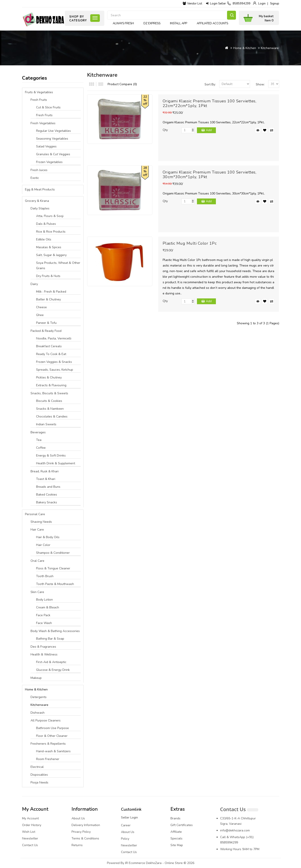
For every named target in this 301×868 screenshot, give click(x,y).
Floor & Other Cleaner (52, 736)
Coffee (41, 448)
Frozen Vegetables (49, 162)
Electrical (37, 767)
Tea (39, 440)
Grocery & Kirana (37, 201)
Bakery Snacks (47, 502)
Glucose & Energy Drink (53, 670)
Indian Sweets (46, 424)
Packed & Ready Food (46, 331)
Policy (125, 839)
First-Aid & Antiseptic (51, 662)
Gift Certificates (182, 825)
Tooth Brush (45, 576)
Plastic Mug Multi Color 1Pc (190, 243)
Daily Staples (40, 208)
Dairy (34, 284)
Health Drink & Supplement (56, 463)
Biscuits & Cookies (49, 401)
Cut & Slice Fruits (48, 107)
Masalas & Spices (49, 247)
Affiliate (176, 832)
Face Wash (44, 623)
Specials (176, 838)
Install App (179, 23)
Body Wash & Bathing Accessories (55, 631)
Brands (175, 818)
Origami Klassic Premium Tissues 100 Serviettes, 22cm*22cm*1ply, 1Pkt (210, 103)
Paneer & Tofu (46, 323)
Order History (32, 825)
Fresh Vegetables (43, 123)
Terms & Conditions (85, 838)
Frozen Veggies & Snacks (54, 362)
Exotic (35, 178)
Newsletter (30, 838)
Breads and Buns (48, 487)
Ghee (40, 315)
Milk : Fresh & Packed (51, 292)
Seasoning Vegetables (52, 139)
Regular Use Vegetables (53, 131)
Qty (165, 130)
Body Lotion (44, 600)
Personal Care (35, 514)
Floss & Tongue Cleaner (53, 568)
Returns (77, 845)
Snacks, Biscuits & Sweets (49, 393)
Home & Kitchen (245, 48)
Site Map (177, 845)
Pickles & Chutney (49, 377)
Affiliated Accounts (212, 23)
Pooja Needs (39, 782)
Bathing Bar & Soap (50, 639)
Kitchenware (270, 48)
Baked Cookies (47, 495)
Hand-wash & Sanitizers (53, 751)
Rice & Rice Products (51, 232)
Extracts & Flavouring (51, 385)
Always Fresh (123, 23)
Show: (260, 84)
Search (231, 15)
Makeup (36, 678)
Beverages (38, 432)
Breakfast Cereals (49, 346)
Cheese (41, 307)
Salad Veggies (46, 146)
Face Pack (43, 615)
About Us (78, 818)
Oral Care (37, 561)
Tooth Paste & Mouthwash (55, 584)
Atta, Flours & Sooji (50, 216)
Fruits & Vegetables (39, 92)
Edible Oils (44, 239)
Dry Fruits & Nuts (48, 276)
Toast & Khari (46, 479)
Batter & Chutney (48, 299)
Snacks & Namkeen (50, 409)
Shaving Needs (41, 522)
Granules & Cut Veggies (53, 154)
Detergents (39, 697)
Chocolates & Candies (52, 416)
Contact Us (30, 845)
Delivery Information (86, 825)
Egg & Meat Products (40, 189)
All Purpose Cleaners (46, 720)
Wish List (29, 832)
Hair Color (43, 545)
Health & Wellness (44, 654)
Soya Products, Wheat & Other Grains (58, 266)
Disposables (39, 775)
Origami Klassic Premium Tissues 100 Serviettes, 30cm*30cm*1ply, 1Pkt (210, 175)
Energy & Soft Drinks (51, 456)
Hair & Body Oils (48, 537)
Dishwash (38, 713)
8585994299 (242, 4)
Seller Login (129, 817)
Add (209, 130)
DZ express (152, 23)
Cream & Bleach (48, 607)
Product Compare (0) (122, 84)
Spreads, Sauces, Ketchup (55, 370)
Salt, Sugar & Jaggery (51, 255)
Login (262, 4)
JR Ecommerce (135, 863)
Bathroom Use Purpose (52, 728)
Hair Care (37, 530)
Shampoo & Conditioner (53, 553)
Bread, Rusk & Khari (45, 471)
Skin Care (37, 592)
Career (126, 825)
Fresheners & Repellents (48, 744)
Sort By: (210, 84)
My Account (30, 818)
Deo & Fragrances (43, 647)
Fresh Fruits (39, 100)
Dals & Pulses (46, 224)
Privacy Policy (81, 832)
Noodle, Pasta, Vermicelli (54, 338)
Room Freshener (48, 759)
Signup (275, 4)
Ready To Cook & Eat (51, 354)
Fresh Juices (39, 170)
